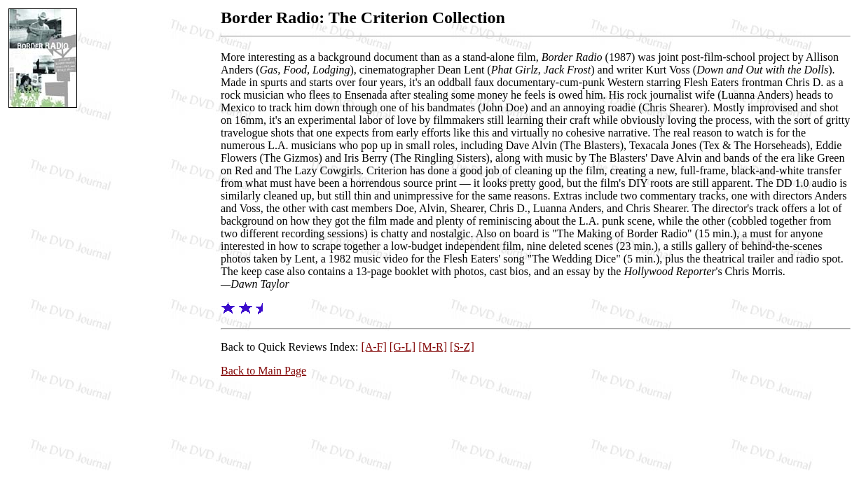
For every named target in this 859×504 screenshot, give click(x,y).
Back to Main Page (263, 371)
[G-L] (403, 347)
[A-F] (373, 347)
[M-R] (433, 347)
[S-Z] (462, 347)
